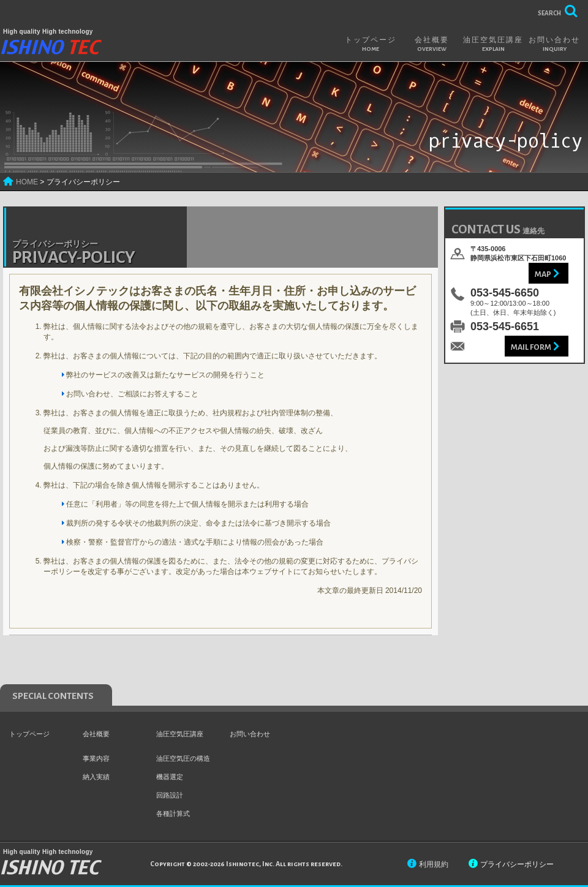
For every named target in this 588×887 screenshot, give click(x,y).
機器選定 (170, 777)
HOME (27, 182)
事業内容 (96, 758)
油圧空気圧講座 (493, 44)
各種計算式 (173, 813)
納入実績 (96, 777)
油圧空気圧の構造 (183, 758)
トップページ (371, 44)
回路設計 (170, 795)
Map (543, 274)
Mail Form (531, 347)
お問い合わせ (554, 44)
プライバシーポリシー (517, 864)
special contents (53, 696)
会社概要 (432, 44)
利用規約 (434, 864)
